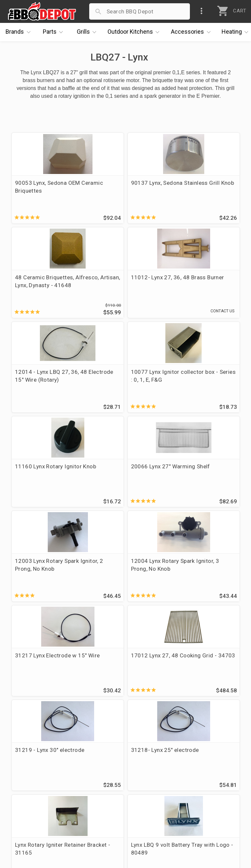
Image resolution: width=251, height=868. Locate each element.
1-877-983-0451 (189, 765)
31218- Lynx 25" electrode (114, 571)
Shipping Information (114, 773)
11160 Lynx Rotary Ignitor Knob (39, 379)
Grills (88, 32)
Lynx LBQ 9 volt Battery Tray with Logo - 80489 (45, 668)
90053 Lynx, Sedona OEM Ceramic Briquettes (48, 187)
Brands (20, 32)
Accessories (192, 32)
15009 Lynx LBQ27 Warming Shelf (117, 668)
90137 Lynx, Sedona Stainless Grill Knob (119, 187)
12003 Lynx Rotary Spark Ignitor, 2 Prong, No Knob (202, 379)
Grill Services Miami (112, 782)
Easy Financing (27, 782)
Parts (55, 32)
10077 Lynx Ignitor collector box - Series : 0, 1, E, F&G (202, 287)
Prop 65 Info (103, 792)
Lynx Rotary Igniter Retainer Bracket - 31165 (202, 571)
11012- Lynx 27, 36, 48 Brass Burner (44, 283)
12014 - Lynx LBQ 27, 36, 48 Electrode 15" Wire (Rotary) (125, 287)
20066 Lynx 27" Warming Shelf (125, 379)
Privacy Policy (104, 801)
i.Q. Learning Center (34, 763)
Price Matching (28, 754)
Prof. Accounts (28, 801)
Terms (95, 811)
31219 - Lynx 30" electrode (37, 571)
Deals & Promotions (34, 773)
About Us (20, 744)
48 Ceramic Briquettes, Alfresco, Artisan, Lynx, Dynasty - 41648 (200, 191)
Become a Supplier (32, 792)
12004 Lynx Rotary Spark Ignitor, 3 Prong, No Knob (47, 475)
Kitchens (135, 32)
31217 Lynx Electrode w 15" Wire (124, 475)
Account (97, 754)
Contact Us (23, 811)
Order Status (103, 744)
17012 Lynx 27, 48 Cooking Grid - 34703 (198, 475)
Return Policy (103, 763)
